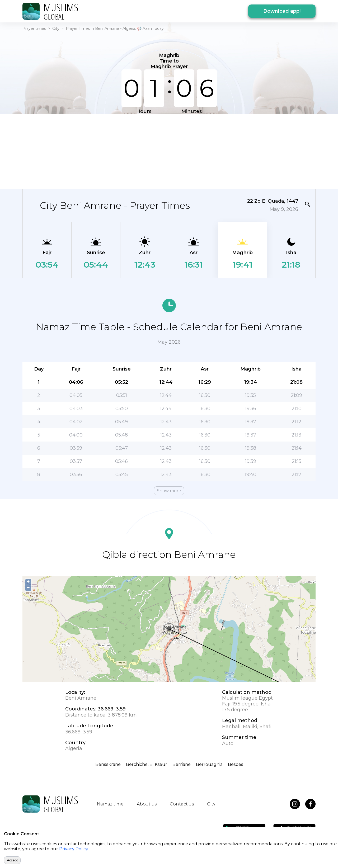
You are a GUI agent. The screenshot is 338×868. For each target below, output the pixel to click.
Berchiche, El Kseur (147, 764)
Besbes (235, 764)
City (56, 29)
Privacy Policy (74, 849)
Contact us (182, 804)
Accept (12, 860)
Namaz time (110, 804)
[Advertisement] (169, 151)
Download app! (282, 11)
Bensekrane (108, 764)
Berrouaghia (209, 764)
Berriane (182, 764)
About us (147, 804)
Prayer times (34, 29)
